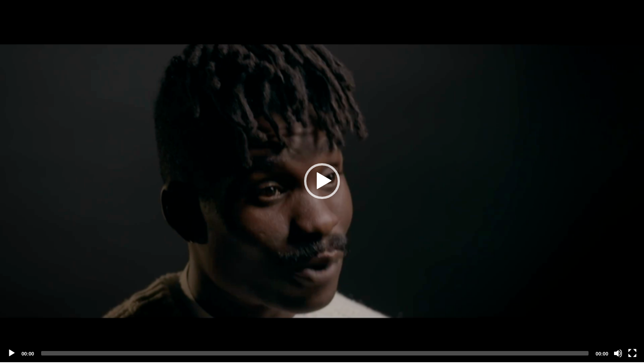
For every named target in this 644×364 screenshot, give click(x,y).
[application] (322, 181)
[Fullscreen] (632, 353)
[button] (322, 181)
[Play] (12, 353)
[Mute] (618, 353)
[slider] (315, 353)
